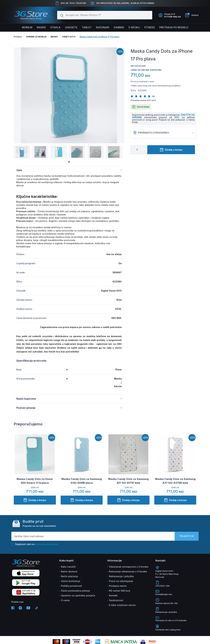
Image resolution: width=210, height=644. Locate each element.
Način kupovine (69, 399)
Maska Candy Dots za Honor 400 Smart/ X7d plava (35, 481)
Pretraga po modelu (176, 28)
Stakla (54, 28)
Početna (18, 37)
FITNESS (151, 28)
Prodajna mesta (118, 586)
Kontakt (113, 595)
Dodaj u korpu (171, 150)
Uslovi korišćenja (71, 581)
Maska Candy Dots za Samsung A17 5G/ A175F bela (128, 481)
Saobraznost (116, 600)
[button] (133, 96)
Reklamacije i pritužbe (121, 576)
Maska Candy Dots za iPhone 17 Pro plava (99, 37)
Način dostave (69, 571)
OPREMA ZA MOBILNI (36, 37)
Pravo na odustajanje (121, 581)
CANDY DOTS (69, 37)
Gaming (119, 28)
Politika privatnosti (71, 586)
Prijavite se (187, 536)
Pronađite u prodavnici (163, 133)
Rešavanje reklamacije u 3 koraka (128, 571)
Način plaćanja (69, 576)
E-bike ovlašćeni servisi (122, 605)
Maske (39, 28)
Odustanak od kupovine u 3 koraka (129, 567)
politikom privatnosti (47, 544)
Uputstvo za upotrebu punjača (78, 595)
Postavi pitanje (69, 408)
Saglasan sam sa (35, 544)
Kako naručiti (68, 567)
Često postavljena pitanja (75, 591)
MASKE (54, 37)
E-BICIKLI (135, 28)
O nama (65, 600)
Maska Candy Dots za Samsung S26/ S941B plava (82, 481)
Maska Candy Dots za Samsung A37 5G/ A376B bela (175, 481)
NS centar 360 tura (120, 591)
